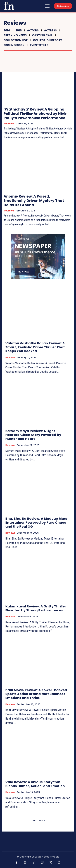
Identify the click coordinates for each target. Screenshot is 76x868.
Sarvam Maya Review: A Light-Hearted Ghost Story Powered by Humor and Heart (33, 435)
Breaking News (15, 35)
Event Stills (39, 45)
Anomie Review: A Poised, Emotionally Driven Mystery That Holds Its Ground (34, 201)
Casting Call (42, 35)
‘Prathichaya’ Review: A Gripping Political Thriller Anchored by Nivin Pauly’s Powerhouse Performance (36, 114)
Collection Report (47, 40)
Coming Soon (14, 45)
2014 (6, 30)
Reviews (9, 124)
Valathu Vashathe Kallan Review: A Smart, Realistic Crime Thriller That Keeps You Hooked (35, 347)
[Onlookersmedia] (9, 6)
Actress (50, 30)
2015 (18, 30)
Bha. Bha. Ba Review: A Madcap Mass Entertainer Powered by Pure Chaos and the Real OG (36, 522)
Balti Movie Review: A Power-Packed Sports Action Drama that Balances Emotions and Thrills (36, 694)
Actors (32, 30)
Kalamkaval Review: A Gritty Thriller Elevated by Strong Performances (36, 608)
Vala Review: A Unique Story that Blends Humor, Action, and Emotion (35, 784)
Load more (38, 820)
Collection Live (15, 40)
